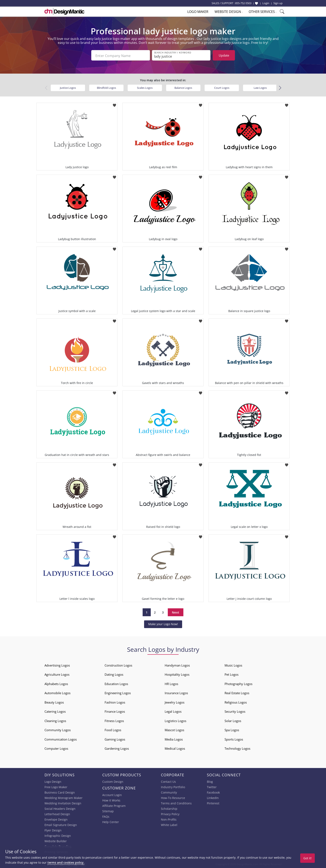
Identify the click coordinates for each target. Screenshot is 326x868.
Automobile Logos (57, 692)
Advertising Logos (57, 664)
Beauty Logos (54, 701)
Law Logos (260, 87)
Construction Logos (118, 664)
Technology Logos (237, 748)
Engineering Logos (118, 692)
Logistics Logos (175, 720)
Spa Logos (232, 729)
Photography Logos (238, 683)
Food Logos (113, 729)
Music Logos (233, 664)
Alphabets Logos (56, 683)
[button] (280, 87)
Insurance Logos (176, 692)
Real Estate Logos (237, 692)
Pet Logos (232, 674)
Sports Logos (234, 738)
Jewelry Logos (175, 701)
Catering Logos (55, 711)
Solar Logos (233, 720)
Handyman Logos (177, 664)
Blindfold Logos (106, 87)
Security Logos (235, 711)
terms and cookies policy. (66, 862)
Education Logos (116, 683)
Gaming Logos (115, 738)
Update (224, 55)
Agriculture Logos (57, 674)
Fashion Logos (115, 701)
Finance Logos (115, 711)
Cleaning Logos (55, 720)
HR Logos (171, 683)
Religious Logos (236, 701)
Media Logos (174, 738)
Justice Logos (68, 87)
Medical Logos (175, 748)
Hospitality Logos (177, 674)
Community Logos (58, 729)
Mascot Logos (174, 729)
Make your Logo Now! (163, 623)
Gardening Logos (117, 748)
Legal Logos (173, 711)
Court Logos (222, 87)
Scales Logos (145, 87)
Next (176, 611)
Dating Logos (114, 674)
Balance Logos (183, 87)
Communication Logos (61, 738)
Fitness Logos (114, 720)
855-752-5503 (243, 3)
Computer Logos (56, 748)
